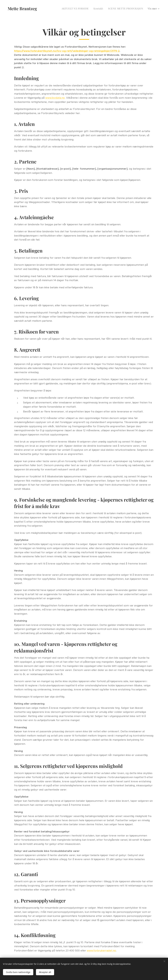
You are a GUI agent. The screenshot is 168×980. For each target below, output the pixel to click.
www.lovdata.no (55, 98)
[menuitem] (76, 9)
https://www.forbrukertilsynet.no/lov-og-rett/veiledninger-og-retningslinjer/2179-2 (67, 51)
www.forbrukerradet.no (101, 951)
